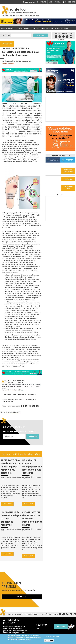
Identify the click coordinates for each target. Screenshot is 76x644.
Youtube (37, 406)
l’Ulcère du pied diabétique (15, 390)
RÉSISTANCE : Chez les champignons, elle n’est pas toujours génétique (32, 467)
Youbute (71, 36)
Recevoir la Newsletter (60, 156)
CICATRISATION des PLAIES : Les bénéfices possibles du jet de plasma (32, 519)
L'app (50, 2)
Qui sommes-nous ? (32, 614)
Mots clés (6, 35)
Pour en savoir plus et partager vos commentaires (19, 394)
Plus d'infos (26, 640)
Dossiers (12, 16)
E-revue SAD (42, 2)
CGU (50, 614)
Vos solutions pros (68, 188)
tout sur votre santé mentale (68, 171)
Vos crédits (68, 179)
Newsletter (19, 614)
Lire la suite (7, 504)
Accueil (4, 28)
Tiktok (67, 36)
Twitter (60, 36)
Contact (56, 614)
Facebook (56, 36)
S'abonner (33, 436)
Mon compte (70, 2)
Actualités (5, 16)
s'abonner (61, 626)
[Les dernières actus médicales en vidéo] (60, 220)
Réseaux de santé (30, 16)
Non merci (49, 640)
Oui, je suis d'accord (52, 636)
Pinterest (64, 36)
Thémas (58, 2)
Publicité (43, 614)
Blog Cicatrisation (14, 412)
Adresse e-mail (9, 433)
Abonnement (20, 16)
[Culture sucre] (60, 121)
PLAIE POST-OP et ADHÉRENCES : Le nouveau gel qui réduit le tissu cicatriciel (11, 467)
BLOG (37, 16)
